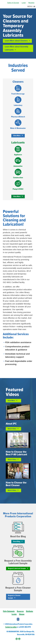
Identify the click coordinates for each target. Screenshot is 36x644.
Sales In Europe (13, 3)
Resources (20, 611)
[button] (30, 7)
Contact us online (11, 627)
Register (31, 3)
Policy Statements (9, 611)
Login (24, 3)
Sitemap (22, 614)
